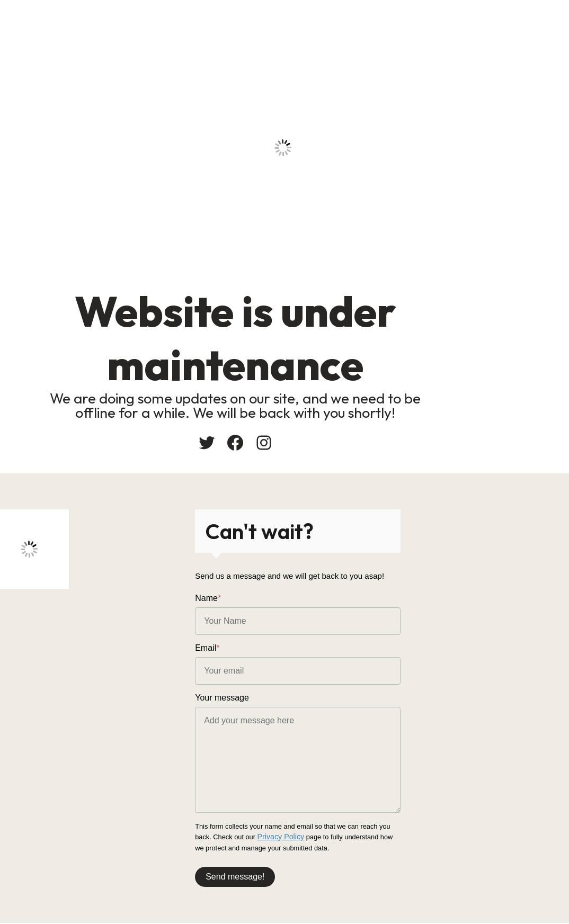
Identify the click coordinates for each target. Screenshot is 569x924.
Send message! (324, 871)
